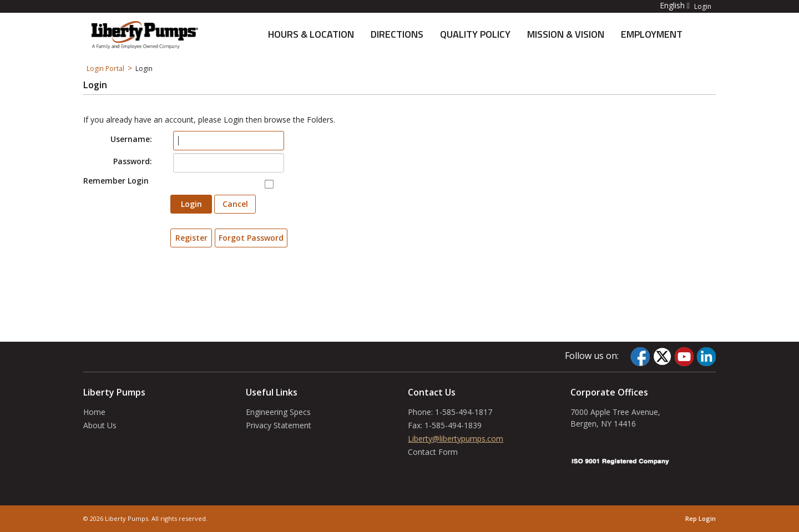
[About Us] (145, 34)
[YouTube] (684, 357)
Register (191, 238)
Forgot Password (251, 238)
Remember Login (116, 181)
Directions (397, 34)
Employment (652, 34)
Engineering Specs (278, 412)
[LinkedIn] (706, 357)
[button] (668, 5)
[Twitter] (662, 357)
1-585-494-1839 (453, 425)
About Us (100, 425)
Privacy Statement (279, 425)
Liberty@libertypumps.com (456, 439)
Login (703, 7)
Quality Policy (475, 34)
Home (94, 412)
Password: (133, 161)
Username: (131, 139)
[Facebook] (640, 357)
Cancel (235, 204)
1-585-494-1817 (464, 412)
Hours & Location (311, 34)
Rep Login (701, 518)
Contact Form (433, 452)
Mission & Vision (566, 34)
